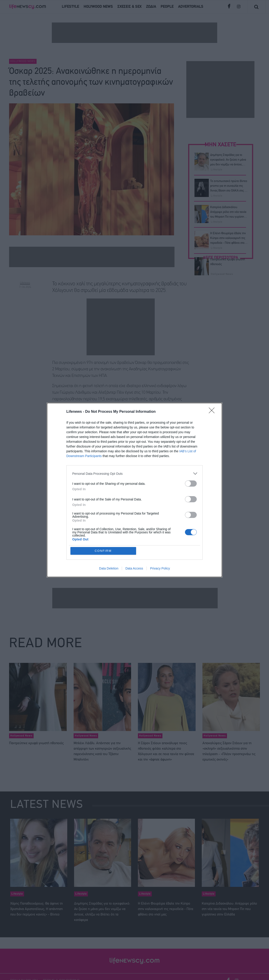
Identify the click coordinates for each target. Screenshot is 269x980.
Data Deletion (109, 568)
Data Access (134, 568)
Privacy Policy (160, 568)
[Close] (213, 412)
